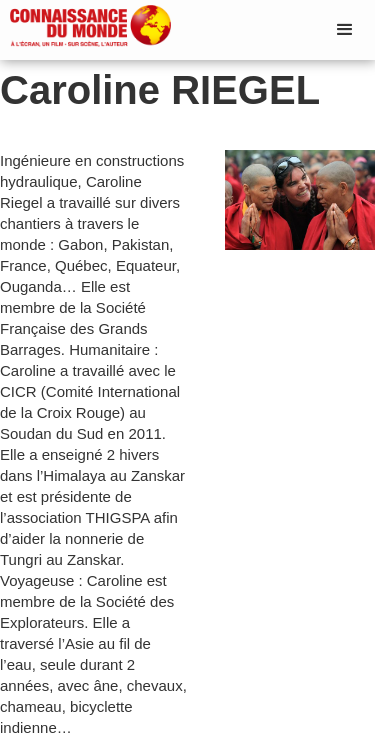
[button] (345, 30)
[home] (85, 27)
